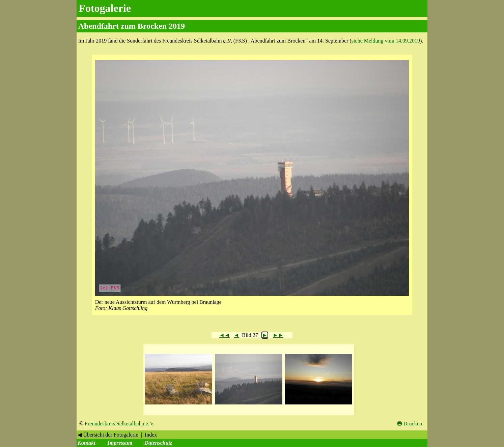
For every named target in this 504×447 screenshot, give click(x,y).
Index (151, 435)
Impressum (120, 443)
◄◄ (225, 335)
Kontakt (86, 443)
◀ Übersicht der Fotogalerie (108, 435)
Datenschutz (158, 443)
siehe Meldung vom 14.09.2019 (386, 41)
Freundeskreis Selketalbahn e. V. (120, 424)
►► (278, 335)
